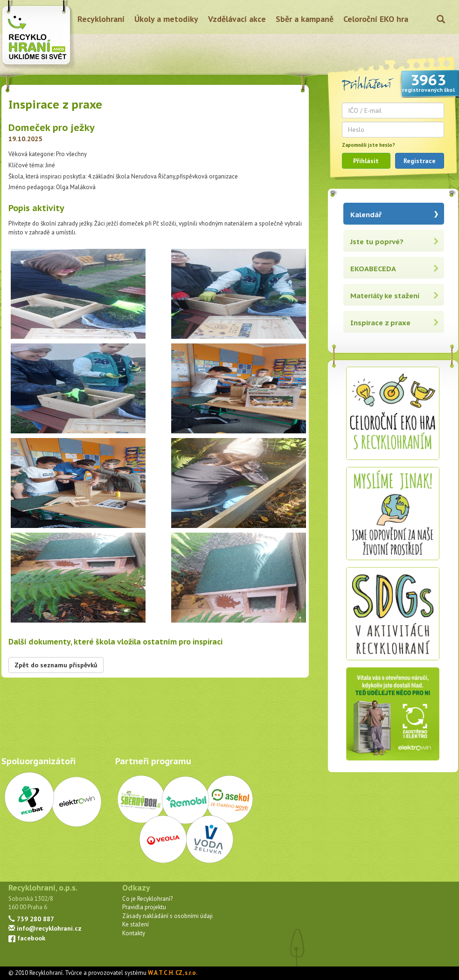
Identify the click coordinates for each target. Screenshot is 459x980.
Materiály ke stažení (385, 296)
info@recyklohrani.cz (45, 928)
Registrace (420, 161)
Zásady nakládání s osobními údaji (167, 916)
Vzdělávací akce (237, 19)
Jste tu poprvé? (377, 242)
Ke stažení (136, 924)
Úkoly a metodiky (166, 19)
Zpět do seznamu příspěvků (56, 665)
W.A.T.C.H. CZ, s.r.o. (173, 973)
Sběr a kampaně (305, 19)
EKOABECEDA (373, 269)
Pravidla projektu (144, 907)
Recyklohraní (101, 19)
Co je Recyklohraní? (147, 899)
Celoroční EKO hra (376, 19)
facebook (27, 938)
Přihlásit (366, 161)
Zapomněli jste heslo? (369, 145)
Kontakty (134, 933)
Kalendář (366, 215)
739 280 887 (31, 919)
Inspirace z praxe (380, 323)
